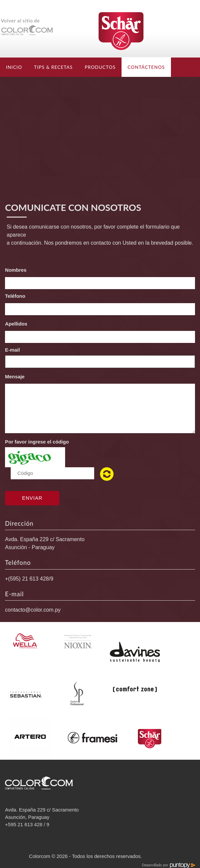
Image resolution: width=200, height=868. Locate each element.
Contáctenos (146, 67)
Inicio (14, 67)
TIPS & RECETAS (53, 67)
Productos (100, 67)
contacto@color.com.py (33, 610)
